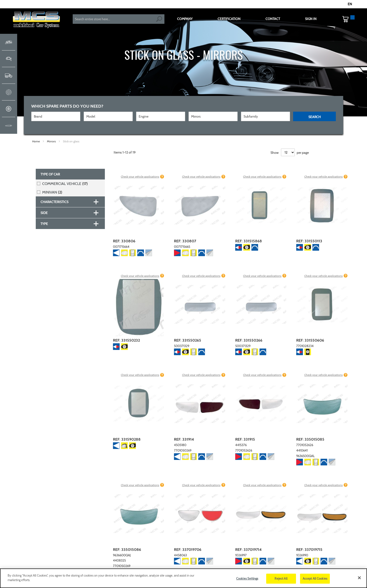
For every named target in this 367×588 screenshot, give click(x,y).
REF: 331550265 (188, 340)
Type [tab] (44, 224)
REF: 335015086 (127, 550)
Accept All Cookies (315, 578)
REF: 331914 (184, 439)
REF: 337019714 (248, 550)
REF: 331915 (245, 439)
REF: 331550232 (126, 340)
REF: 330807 (185, 241)
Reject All (281, 578)
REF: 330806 (124, 241)
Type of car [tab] (50, 174)
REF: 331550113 (309, 241)
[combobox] (119, 19)
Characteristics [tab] (54, 202)
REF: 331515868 (249, 241)
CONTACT (273, 19)
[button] (352, 4)
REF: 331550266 (249, 340)
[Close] (359, 578)
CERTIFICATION (229, 19)
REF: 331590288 (127, 439)
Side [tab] (44, 213)
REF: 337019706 (188, 550)
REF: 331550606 (310, 340)
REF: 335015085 (310, 439)
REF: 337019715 (309, 550)
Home (36, 141)
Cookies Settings (247, 578)
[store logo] (36, 20)
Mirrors (52, 141)
